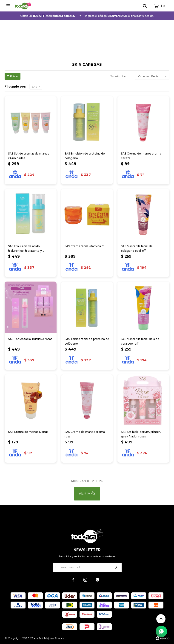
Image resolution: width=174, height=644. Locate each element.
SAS (34, 87)
